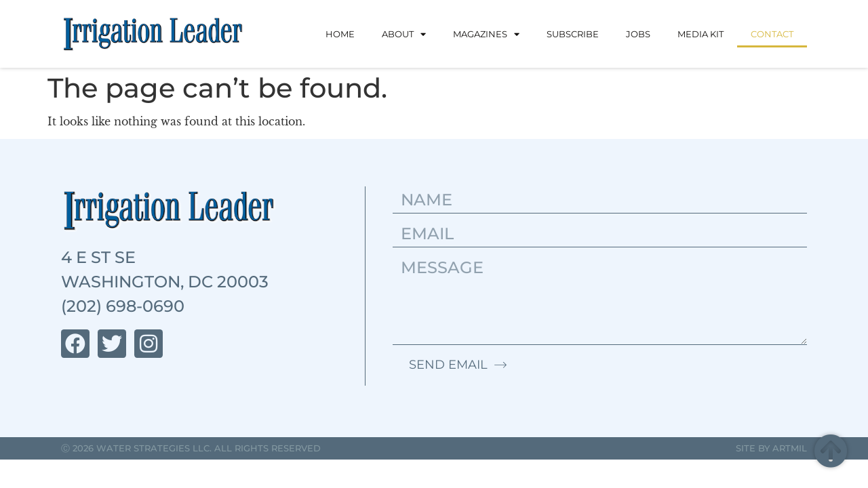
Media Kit (701, 34)
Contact (772, 34)
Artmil (790, 448)
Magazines (486, 34)
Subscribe (573, 34)
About (404, 34)
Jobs (638, 34)
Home (340, 34)
